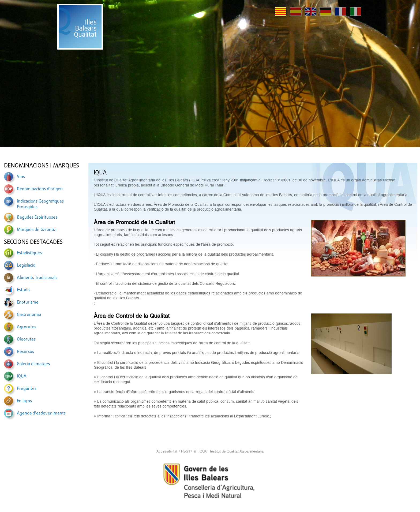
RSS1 (186, 451)
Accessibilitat (167, 451)
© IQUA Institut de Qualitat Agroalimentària (229, 451)
